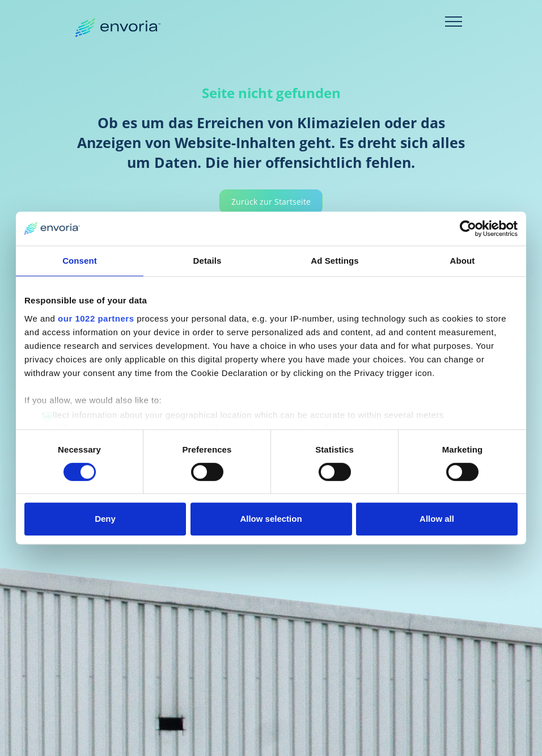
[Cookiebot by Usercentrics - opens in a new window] (468, 229)
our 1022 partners (96, 318)
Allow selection (271, 519)
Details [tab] (208, 261)
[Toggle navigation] (454, 22)
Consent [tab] (80, 261)
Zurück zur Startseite (271, 202)
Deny (105, 519)
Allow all (437, 519)
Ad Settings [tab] (334, 261)
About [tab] (463, 261)
